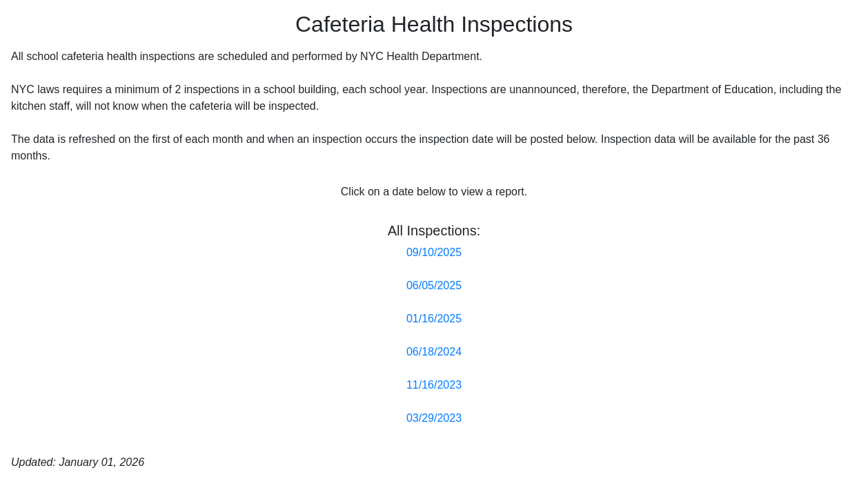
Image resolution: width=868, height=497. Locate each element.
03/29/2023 (434, 418)
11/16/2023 (434, 385)
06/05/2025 (434, 285)
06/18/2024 (434, 352)
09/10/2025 (434, 252)
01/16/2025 (434, 319)
